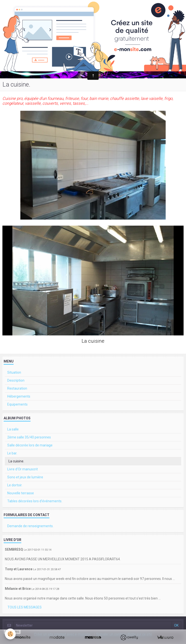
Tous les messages (25, 607)
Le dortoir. (15, 485)
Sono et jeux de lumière (25, 477)
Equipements (17, 404)
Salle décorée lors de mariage (30, 445)
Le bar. (12, 453)
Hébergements (19, 396)
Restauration (17, 388)
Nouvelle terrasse (21, 493)
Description (16, 380)
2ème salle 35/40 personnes (29, 437)
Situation (14, 372)
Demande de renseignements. (30, 526)
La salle (13, 429)
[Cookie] (10, 634)
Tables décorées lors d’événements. (35, 501)
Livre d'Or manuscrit (23, 469)
